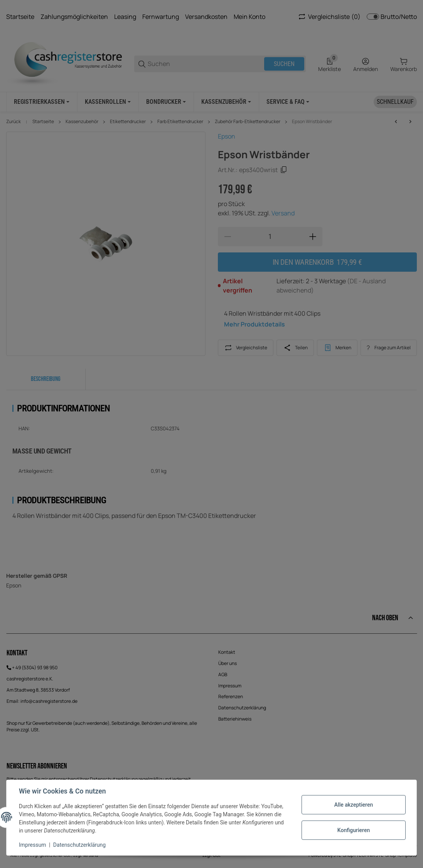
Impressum (32, 845)
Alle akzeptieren (354, 805)
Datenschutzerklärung (79, 845)
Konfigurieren (354, 830)
